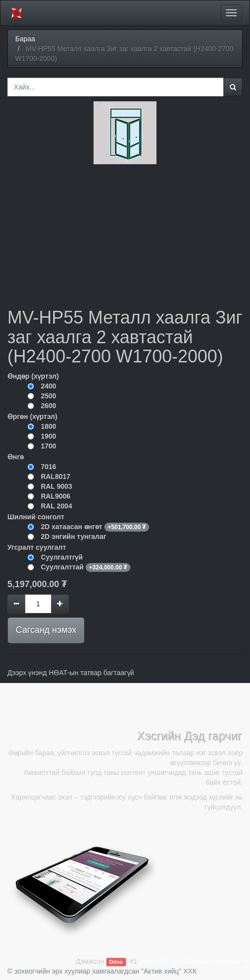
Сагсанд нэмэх (46, 630)
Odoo (116, 962)
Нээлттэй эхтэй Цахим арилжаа (190, 961)
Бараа (25, 39)
